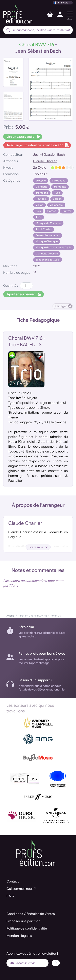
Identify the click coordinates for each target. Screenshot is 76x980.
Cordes (52, 211)
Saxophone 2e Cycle (48, 260)
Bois (38, 211)
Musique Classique (47, 241)
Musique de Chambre (48, 223)
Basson (57, 199)
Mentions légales (19, 936)
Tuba (57, 193)
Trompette (60, 187)
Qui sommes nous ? (21, 889)
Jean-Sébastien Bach (49, 155)
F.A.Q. (11, 896)
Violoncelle (56, 205)
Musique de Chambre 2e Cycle (54, 247)
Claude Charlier (45, 161)
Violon (40, 205)
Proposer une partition (23, 921)
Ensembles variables (48, 235)
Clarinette (42, 187)
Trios (39, 217)
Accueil (11, 616)
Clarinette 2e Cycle (47, 254)
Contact (13, 881)
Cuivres (67, 211)
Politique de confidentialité (27, 929)
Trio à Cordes (44, 229)
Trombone (42, 193)
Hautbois (41, 199)
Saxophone (59, 181)
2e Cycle (41, 181)
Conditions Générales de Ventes (31, 914)
